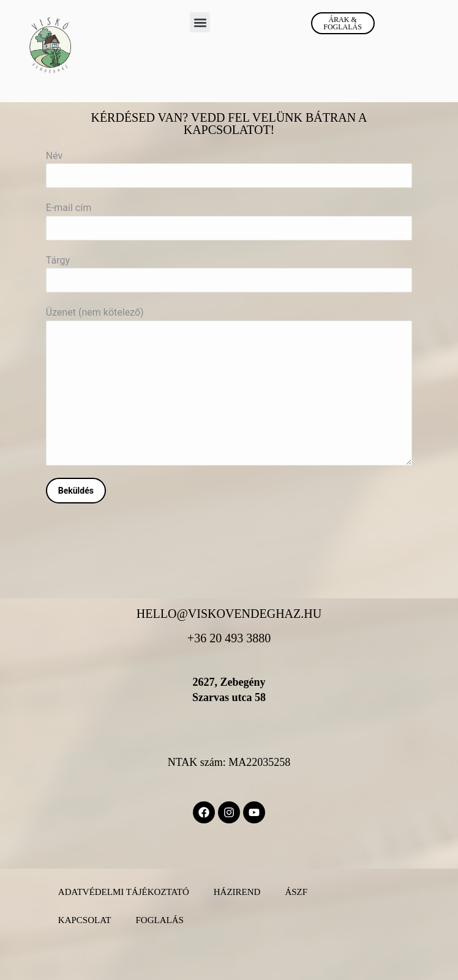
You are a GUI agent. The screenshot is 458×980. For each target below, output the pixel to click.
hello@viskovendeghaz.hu (229, 614)
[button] (200, 22)
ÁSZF (296, 892)
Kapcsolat (85, 920)
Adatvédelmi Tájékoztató (124, 892)
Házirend (237, 892)
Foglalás (159, 920)
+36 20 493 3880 (229, 638)
